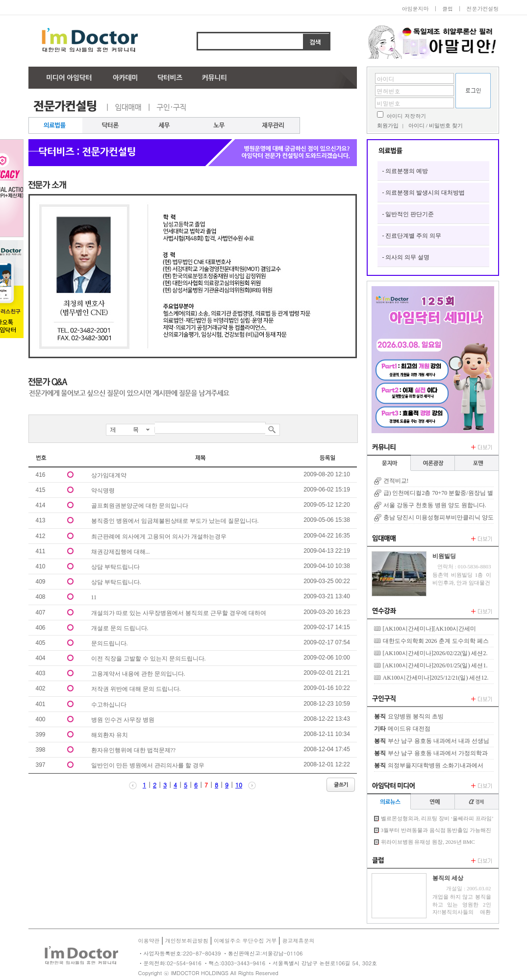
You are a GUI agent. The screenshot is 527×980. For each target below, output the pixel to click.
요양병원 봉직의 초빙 (416, 716)
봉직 (380, 716)
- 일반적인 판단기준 (408, 214)
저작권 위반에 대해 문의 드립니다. (136, 689)
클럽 (448, 9)
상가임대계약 (109, 475)
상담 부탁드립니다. (116, 582)
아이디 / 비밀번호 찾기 (435, 125)
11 (94, 597)
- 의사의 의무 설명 (406, 257)
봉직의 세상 (448, 878)
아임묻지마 (415, 9)
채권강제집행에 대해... (121, 552)
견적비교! (396, 481)
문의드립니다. (110, 643)
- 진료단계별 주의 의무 (412, 236)
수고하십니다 (109, 705)
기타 (380, 729)
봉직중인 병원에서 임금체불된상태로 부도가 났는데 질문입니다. (175, 521)
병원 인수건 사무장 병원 (123, 720)
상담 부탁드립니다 (115, 567)
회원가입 (388, 125)
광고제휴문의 (298, 941)
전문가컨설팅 (483, 9)
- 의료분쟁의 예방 (405, 171)
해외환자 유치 (110, 735)
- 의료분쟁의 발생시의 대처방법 (424, 193)
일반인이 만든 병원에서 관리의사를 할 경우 (148, 765)
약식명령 (103, 490)
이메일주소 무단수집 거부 (245, 941)
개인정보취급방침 (187, 941)
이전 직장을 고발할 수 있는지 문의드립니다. (149, 659)
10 (239, 785)
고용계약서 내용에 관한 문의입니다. (138, 674)
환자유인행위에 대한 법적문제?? (134, 750)
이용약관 (149, 941)
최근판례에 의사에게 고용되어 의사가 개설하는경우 (159, 537)
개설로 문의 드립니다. (120, 628)
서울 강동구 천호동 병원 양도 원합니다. (435, 505)
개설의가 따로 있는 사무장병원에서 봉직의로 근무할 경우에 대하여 (179, 613)
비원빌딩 (444, 556)
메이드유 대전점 (409, 729)
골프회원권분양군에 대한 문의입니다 (140, 506)
